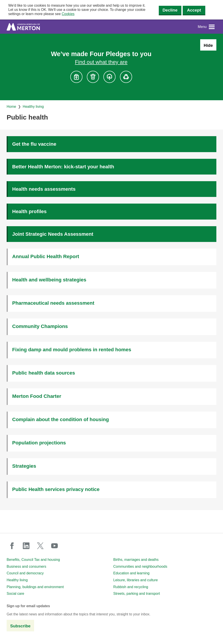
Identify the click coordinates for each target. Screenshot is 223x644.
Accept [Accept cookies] (194, 10)
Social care (15, 594)
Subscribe (20, 626)
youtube (54, 546)
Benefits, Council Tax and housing (33, 560)
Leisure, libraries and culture (136, 580)
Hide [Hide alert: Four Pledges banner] (208, 45)
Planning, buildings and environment (35, 587)
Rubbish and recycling (131, 587)
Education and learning (132, 573)
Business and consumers (26, 566)
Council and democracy (25, 573)
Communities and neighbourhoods (140, 566)
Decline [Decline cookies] (170, 10)
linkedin (26, 546)
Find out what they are (101, 62)
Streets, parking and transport (137, 594)
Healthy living (33, 107)
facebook (12, 546)
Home (11, 107)
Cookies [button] (68, 14)
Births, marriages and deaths (136, 560)
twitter (40, 546)
